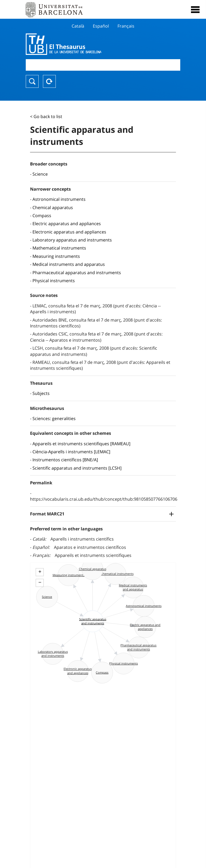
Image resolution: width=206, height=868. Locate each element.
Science (40, 174)
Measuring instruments (56, 256)
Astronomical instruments (59, 199)
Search (32, 81)
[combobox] (103, 65)
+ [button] (40, 572)
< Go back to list (46, 116)
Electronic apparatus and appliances (69, 232)
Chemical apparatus (53, 207)
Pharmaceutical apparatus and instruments (77, 273)
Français (126, 26)
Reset (49, 81)
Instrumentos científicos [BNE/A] (65, 460)
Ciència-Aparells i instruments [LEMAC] (71, 452)
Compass (42, 216)
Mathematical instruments (59, 248)
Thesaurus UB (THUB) (80, 44)
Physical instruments (54, 281)
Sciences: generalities (54, 418)
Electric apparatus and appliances (67, 224)
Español (101, 26)
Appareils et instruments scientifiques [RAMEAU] (81, 444)
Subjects (41, 393)
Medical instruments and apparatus (69, 264)
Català (78, 26)
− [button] (40, 582)
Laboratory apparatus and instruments (72, 240)
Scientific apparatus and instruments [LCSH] (77, 468)
